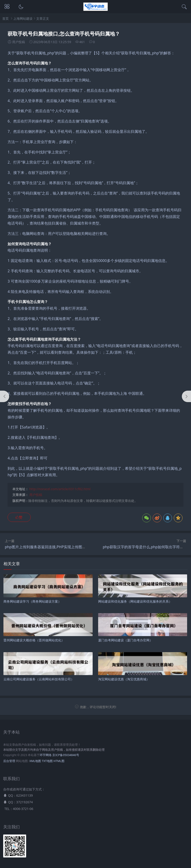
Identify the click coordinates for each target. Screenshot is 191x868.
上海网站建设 (23, 18)
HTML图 (59, 761)
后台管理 (9, 761)
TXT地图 (47, 761)
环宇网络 (46, 755)
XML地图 (35, 761)
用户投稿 (36, 495)
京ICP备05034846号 (66, 755)
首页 (6, 18)
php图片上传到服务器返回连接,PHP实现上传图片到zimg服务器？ (59, 547)
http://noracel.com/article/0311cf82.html (60, 489)
